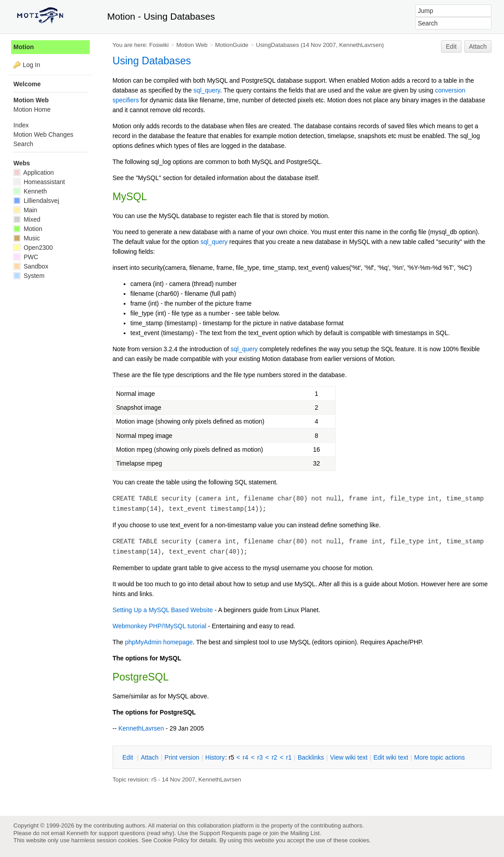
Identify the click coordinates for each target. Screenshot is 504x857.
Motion (24, 47)
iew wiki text (349, 757)
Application (34, 172)
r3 (260, 757)
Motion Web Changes (43, 134)
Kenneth (30, 191)
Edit (451, 46)
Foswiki (159, 45)
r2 (274, 757)
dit (129, 757)
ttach (150, 757)
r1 (289, 757)
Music (27, 238)
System (29, 276)
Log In (31, 65)
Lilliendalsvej (36, 201)
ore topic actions (440, 757)
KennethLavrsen (361, 45)
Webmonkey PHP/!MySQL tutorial (159, 626)
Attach (478, 46)
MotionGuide (232, 45)
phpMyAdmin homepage (159, 642)
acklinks (311, 757)
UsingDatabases (277, 45)
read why (160, 833)
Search (23, 144)
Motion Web (192, 45)
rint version (182, 757)
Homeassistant (39, 182)
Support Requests (223, 833)
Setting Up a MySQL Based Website (163, 610)
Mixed (27, 219)
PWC (26, 257)
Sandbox (31, 266)
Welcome (27, 84)
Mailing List (305, 833)
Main (25, 210)
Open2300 (33, 248)
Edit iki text (391, 757)
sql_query (207, 90)
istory (215, 757)
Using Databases (152, 61)
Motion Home (32, 109)
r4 (246, 757)
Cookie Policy (171, 840)
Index (21, 125)
